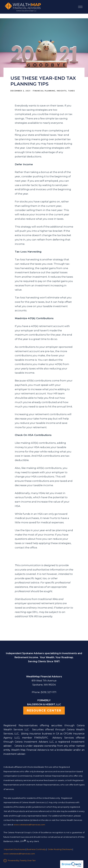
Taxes (72, 91)
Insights (62, 91)
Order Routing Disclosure (60, 849)
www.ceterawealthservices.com (19, 854)
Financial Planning (44, 91)
